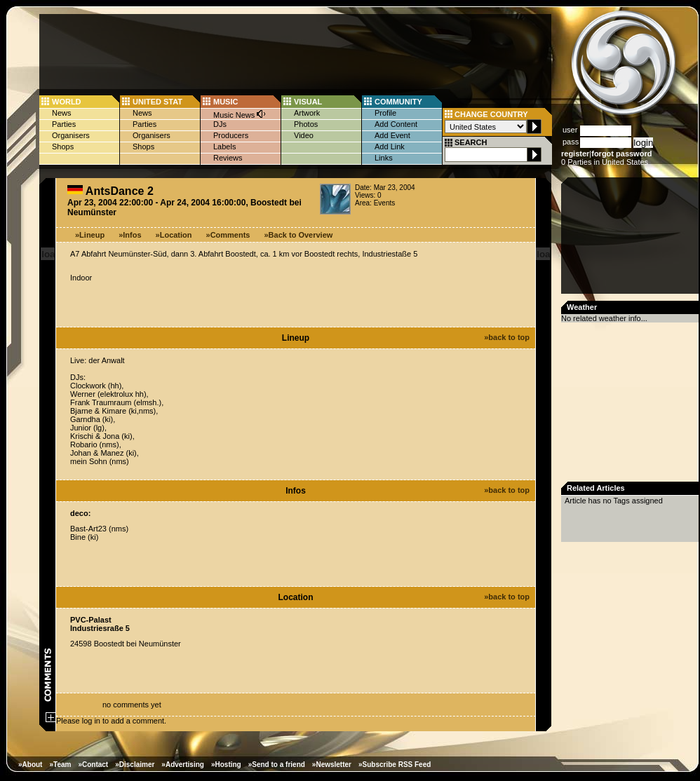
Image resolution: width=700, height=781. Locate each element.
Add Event (392, 135)
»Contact (93, 765)
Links (384, 158)
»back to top (507, 337)
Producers (231, 135)
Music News (240, 114)
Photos (306, 124)
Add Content (396, 124)
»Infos (130, 235)
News (62, 113)
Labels (224, 147)
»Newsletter (332, 765)
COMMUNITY (398, 102)
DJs (220, 124)
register (575, 154)
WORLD (67, 102)
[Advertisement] (631, 240)
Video (304, 135)
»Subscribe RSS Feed (395, 765)
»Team (60, 765)
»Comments (228, 235)
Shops (63, 147)
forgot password (621, 154)
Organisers (71, 135)
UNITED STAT (157, 102)
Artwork (307, 113)
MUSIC (226, 102)
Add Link (390, 147)
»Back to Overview (299, 235)
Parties (64, 124)
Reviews (228, 158)
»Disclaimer (135, 765)
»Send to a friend (277, 765)
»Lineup (90, 235)
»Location (174, 235)
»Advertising (183, 765)
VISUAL (308, 102)
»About (30, 765)
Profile (385, 113)
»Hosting (226, 765)
